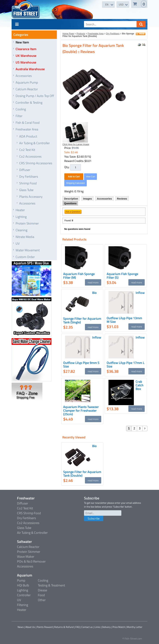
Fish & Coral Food (28, 123)
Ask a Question (73, 212)
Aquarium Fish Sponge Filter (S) (122, 276)
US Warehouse (26, 62)
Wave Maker (26, 557)
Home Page (68, 34)
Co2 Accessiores (30, 156)
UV (18, 243)
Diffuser (25, 170)
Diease (42, 590)
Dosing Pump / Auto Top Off (35, 96)
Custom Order (25, 257)
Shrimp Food (28, 183)
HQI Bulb (23, 585)
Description (71, 199)
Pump (21, 580)
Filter (19, 116)
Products (81, 34)
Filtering (23, 605)
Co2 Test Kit (27, 150)
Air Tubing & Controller (34, 143)
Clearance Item (26, 49)
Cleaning (21, 230)
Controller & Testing (29, 103)
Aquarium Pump (27, 82)
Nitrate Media (25, 237)
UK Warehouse (26, 56)
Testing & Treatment (51, 585)
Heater (20, 210)
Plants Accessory (31, 197)
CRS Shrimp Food (29, 513)
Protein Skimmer (27, 223)
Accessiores (25, 566)
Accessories (24, 76)
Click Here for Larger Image (76, 144)
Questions (70, 203)
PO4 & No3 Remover (31, 561)
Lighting (21, 217)
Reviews (122, 199)
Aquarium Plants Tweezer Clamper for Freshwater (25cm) (81, 410)
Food (41, 595)
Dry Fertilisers (29, 177)
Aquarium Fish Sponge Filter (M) (79, 276)
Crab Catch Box (140, 385)
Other (42, 600)
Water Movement (28, 250)
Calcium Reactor (27, 89)
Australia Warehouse (30, 69)
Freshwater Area (27, 129)
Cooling (21, 109)
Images (87, 199)
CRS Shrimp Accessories (36, 163)
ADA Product (28, 136)
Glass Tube (26, 190)
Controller (24, 595)
